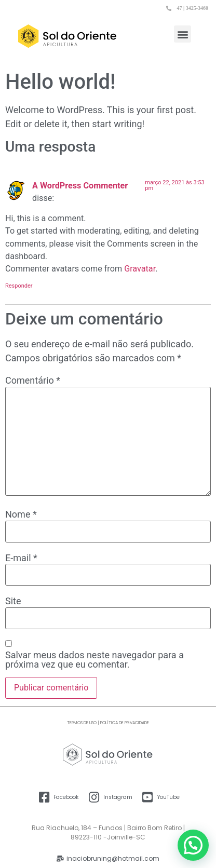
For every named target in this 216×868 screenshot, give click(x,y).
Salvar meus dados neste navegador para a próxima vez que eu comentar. (95, 660)
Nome (21, 514)
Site (13, 601)
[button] (183, 34)
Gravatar (140, 269)
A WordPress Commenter (80, 186)
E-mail (21, 558)
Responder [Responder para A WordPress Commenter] (19, 286)
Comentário (33, 381)
